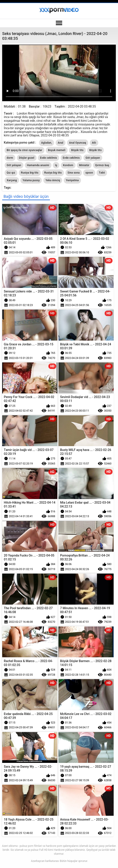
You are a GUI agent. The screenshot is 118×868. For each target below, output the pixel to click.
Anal (61, 143)
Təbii (102, 173)
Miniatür (84, 165)
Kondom (68, 165)
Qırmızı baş (102, 165)
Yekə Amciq (53, 180)
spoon (89, 173)
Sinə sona (74, 173)
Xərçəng (12, 180)
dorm (10, 158)
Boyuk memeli (57, 150)
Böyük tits (77, 150)
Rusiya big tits (30, 173)
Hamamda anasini (38, 165)
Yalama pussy (31, 180)
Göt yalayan (93, 158)
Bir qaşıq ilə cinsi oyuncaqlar (25, 150)
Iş (56, 165)
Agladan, (47, 143)
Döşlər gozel (27, 158)
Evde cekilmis (48, 158)
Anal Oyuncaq (78, 143)
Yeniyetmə (72, 180)
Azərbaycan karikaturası (45, 861)
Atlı (94, 143)
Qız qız (11, 173)
